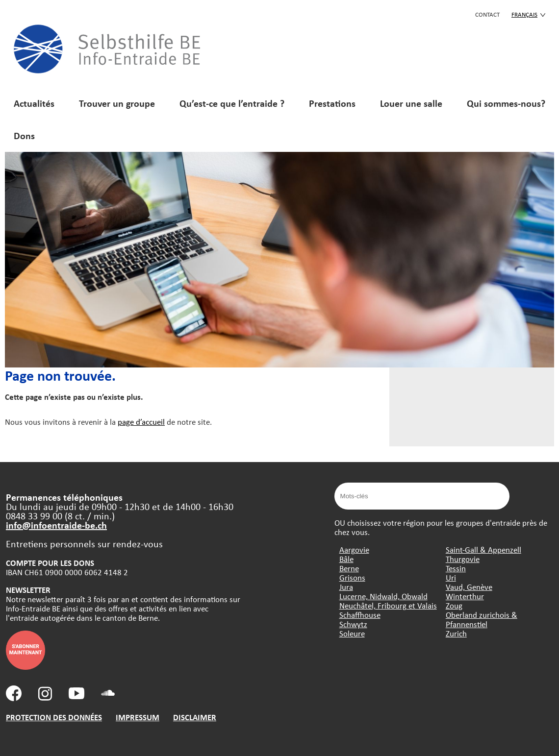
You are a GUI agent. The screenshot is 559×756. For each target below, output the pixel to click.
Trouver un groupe (117, 103)
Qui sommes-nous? (506, 103)
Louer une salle (411, 103)
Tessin (456, 568)
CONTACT (487, 14)
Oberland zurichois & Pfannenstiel (482, 619)
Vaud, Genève (469, 587)
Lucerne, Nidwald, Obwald (383, 596)
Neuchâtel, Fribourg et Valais (388, 605)
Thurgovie (463, 559)
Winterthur (465, 596)
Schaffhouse (360, 615)
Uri (451, 577)
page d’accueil (141, 422)
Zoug (454, 605)
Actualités (34, 103)
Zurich (456, 633)
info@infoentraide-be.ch (56, 525)
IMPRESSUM (138, 717)
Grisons (352, 577)
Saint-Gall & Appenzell (483, 549)
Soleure (352, 633)
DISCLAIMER (195, 717)
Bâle (346, 559)
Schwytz (353, 624)
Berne (349, 568)
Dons (24, 135)
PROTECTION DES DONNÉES (54, 717)
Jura (346, 587)
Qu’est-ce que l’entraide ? (232, 103)
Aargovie (354, 549)
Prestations (332, 103)
